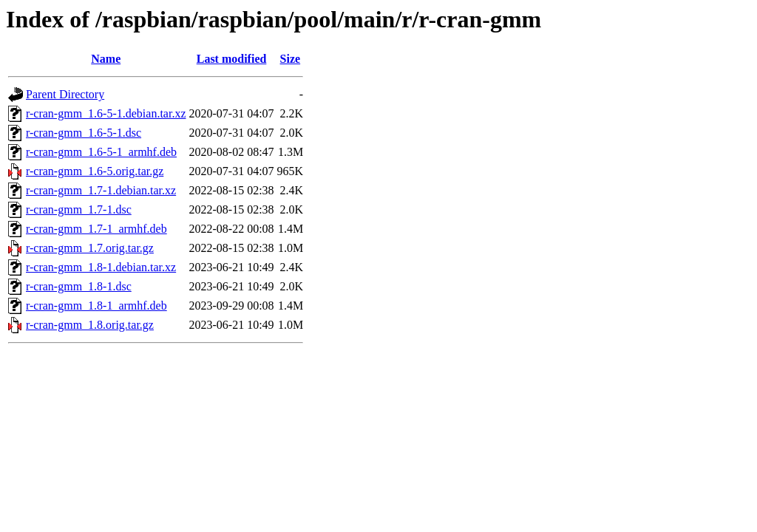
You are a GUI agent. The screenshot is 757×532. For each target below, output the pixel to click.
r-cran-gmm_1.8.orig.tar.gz (90, 325)
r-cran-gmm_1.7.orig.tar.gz (90, 248)
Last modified (232, 59)
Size (291, 59)
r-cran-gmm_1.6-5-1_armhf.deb (101, 152)
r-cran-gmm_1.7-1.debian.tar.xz (101, 190)
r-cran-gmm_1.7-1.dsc (79, 209)
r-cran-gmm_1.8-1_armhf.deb (96, 306)
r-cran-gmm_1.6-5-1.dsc (84, 133)
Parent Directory (65, 94)
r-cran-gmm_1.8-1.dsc (79, 286)
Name (106, 59)
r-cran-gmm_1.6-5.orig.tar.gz (95, 171)
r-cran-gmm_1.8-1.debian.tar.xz (101, 267)
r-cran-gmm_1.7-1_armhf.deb (96, 229)
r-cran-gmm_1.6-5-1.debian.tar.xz (106, 113)
